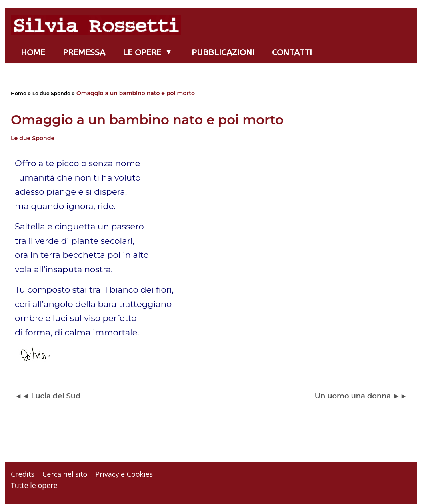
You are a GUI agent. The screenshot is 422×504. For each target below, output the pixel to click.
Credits (23, 474)
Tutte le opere (34, 485)
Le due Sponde (51, 93)
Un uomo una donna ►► (361, 396)
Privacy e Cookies (124, 474)
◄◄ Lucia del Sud (48, 396)
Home (33, 52)
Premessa (84, 52)
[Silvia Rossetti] (98, 25)
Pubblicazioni (223, 52)
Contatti (292, 52)
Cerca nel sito (65, 474)
